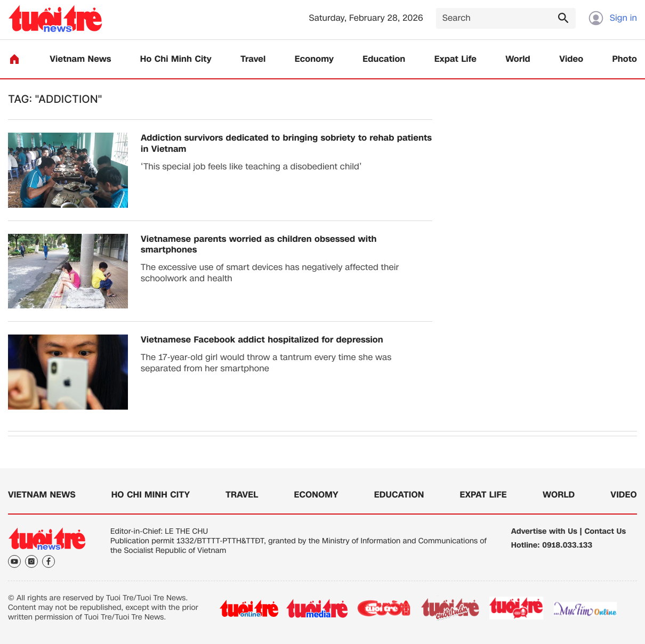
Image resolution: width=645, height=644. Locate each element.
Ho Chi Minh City (176, 59)
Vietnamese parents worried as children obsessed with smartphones (259, 245)
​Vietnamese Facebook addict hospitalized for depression (262, 340)
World (518, 59)
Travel (253, 59)
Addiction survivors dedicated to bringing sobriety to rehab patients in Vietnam (286, 144)
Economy (314, 59)
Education (384, 59)
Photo (625, 59)
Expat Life (455, 59)
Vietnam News (80, 59)
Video (571, 59)
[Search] (506, 18)
